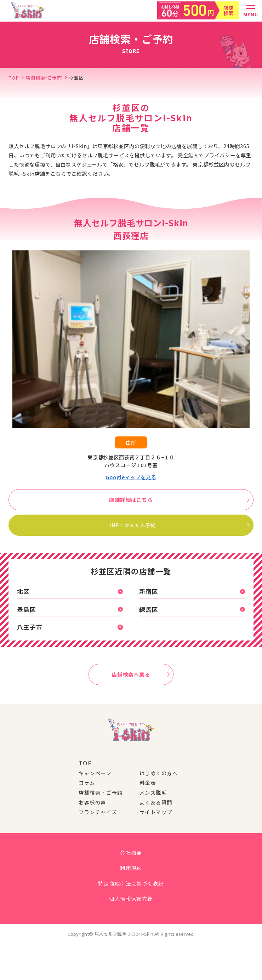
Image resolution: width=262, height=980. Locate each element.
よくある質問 (156, 802)
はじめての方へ (159, 773)
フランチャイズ (98, 812)
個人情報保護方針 (131, 898)
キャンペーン (95, 773)
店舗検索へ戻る (140, 674)
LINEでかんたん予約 (178, 525)
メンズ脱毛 (153, 792)
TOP (85, 763)
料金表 (148, 782)
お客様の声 (92, 802)
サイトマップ (156, 812)
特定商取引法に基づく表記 (131, 883)
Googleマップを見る (131, 477)
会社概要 (131, 853)
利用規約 (131, 868)
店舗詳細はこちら (179, 500)
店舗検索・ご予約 (101, 792)
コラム (87, 782)
